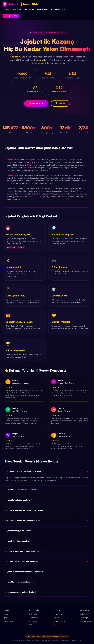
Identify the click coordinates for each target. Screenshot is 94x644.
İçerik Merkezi (43, 10)
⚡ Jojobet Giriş (11, 16)
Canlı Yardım (59, 614)
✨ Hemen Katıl (36, 103)
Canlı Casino (33, 614)
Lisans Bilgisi (84, 618)
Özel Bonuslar (29, 10)
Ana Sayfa (6, 10)
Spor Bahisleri (33, 618)
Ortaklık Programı (86, 621)
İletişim (57, 618)
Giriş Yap (6, 614)
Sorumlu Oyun (59, 625)
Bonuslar (6, 625)
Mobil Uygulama (8, 621)
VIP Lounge (33, 625)
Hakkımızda (84, 614)
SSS (70, 10)
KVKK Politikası (60, 621)
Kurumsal (17, 10)
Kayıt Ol (5, 618)
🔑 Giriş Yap (60, 103)
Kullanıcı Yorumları (58, 10)
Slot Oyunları (33, 621)
